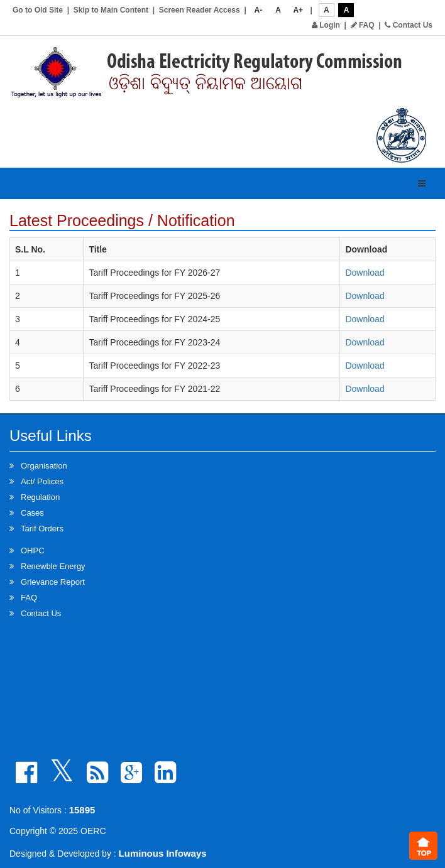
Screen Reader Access (200, 10)
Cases (32, 513)
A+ (298, 10)
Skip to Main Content (111, 10)
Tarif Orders (42, 529)
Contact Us (409, 25)
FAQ (363, 25)
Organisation (44, 466)
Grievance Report (53, 582)
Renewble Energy (53, 566)
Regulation (40, 497)
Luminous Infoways (163, 853)
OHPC (33, 551)
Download (365, 273)
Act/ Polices (42, 481)
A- (259, 10)
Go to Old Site (38, 10)
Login (326, 25)
